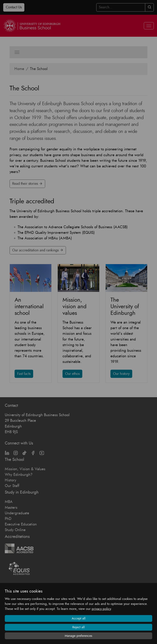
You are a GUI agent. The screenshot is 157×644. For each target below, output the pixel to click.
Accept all (79, 618)
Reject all (78, 627)
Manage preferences (78, 636)
